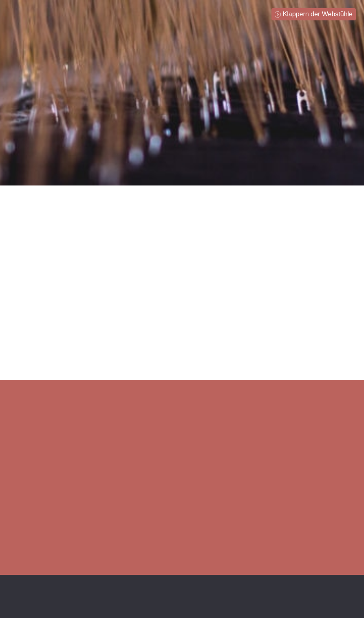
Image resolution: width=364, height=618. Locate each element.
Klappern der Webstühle (318, 14)
